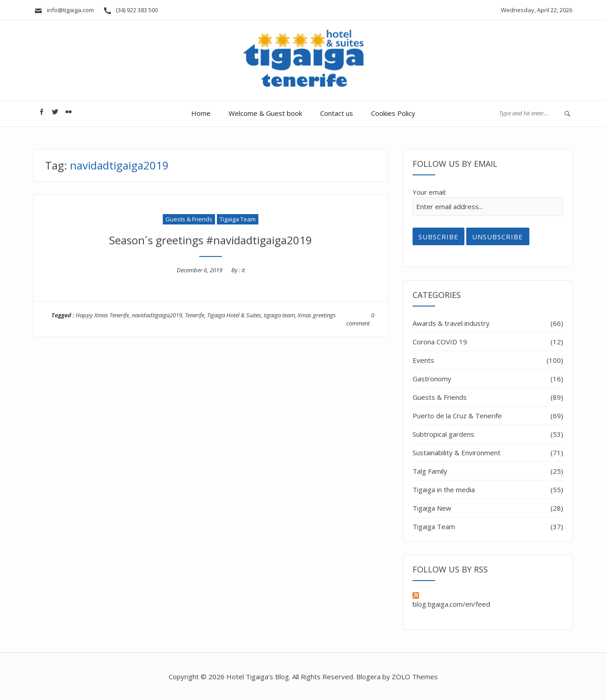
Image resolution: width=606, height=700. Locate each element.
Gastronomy (432, 379)
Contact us (337, 113)
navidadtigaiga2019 (157, 315)
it (243, 270)
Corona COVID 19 (440, 342)
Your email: (429, 192)
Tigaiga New (432, 508)
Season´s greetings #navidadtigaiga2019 (211, 240)
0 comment (360, 319)
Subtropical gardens (443, 434)
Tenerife (195, 315)
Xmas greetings (317, 315)
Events (423, 360)
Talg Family (430, 471)
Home (201, 113)
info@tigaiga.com (64, 10)
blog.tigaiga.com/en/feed (451, 600)
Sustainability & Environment (457, 453)
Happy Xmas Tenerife (102, 315)
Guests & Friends (189, 219)
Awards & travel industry (451, 323)
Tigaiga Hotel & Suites (234, 315)
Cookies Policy (393, 113)
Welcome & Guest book (265, 113)
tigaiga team (279, 315)
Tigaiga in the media (444, 490)
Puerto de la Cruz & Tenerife (457, 416)
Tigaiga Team (238, 219)
